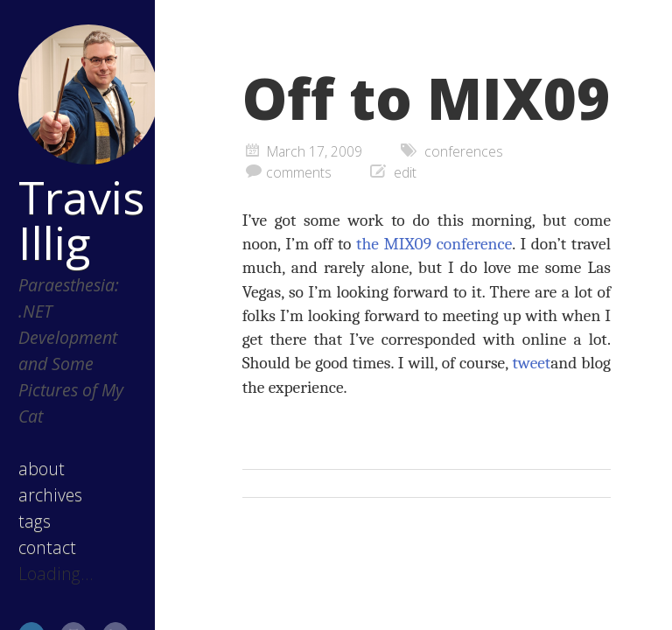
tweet (532, 363)
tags (35, 521)
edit (405, 172)
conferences (464, 151)
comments (299, 172)
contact (47, 547)
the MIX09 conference (434, 244)
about (42, 469)
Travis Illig (80, 220)
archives (50, 495)
